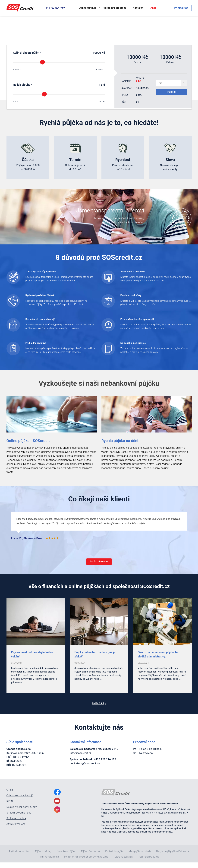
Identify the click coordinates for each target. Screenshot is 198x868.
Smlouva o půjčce (16, 824)
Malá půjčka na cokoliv (140, 857)
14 (99, 85)
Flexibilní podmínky (136, 297)
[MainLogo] (21, 8)
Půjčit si (171, 92)
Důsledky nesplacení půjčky (22, 812)
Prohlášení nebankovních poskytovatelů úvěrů (86, 862)
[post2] (162, 627)
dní (103, 85)
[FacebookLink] (57, 797)
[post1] (99, 627)
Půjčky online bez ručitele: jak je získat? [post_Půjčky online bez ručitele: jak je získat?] (95, 660)
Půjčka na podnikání (123, 862)
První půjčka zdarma (49, 862)
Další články (99, 709)
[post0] (36, 627)
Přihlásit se (181, 8)
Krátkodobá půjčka (114, 857)
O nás (10, 795)
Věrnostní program (115, 8)
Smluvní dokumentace (19, 818)
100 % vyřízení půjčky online (47, 272)
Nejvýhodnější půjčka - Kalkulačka (173, 857)
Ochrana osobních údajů (20, 801)
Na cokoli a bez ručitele (139, 347)
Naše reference (99, 566)
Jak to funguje (88, 8)
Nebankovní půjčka (66, 857)
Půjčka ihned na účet (19, 857)
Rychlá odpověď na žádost (46, 297)
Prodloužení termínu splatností (145, 322)
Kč (103, 53)
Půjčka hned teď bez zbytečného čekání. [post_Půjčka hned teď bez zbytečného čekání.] (32, 660)
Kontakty (138, 8)
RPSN (10, 807)
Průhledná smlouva (41, 347)
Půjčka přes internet (90, 857)
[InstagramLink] (57, 815)
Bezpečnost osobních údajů (47, 322)
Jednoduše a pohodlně (138, 272)
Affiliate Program (16, 830)
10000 (97, 53)
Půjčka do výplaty (43, 857)
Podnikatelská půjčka (149, 862)
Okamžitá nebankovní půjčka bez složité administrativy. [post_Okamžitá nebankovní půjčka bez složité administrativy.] (159, 660)
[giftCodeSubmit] (184, 83)
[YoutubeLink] (57, 806)
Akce (154, 8)
